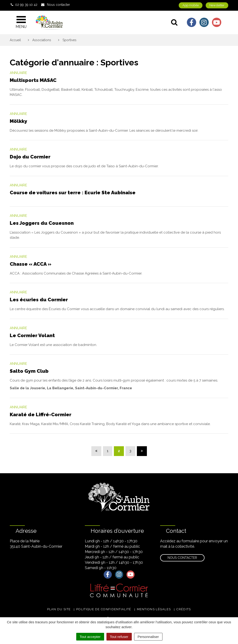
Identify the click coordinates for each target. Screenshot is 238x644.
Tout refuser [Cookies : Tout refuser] (119, 637)
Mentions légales (154, 609)
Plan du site (59, 609)
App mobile (191, 5)
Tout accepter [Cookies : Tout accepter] (90, 637)
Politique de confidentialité (104, 609)
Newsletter (217, 5)
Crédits (184, 609)
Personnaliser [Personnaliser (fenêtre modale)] (148, 637)
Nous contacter (182, 558)
